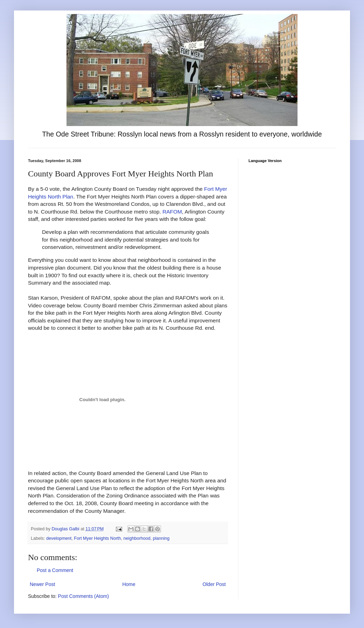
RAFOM (172, 212)
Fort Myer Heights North (97, 538)
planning (161, 538)
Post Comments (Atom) (83, 596)
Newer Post (42, 584)
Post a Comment (55, 570)
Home (129, 584)
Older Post (214, 584)
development (59, 538)
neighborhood (137, 538)
